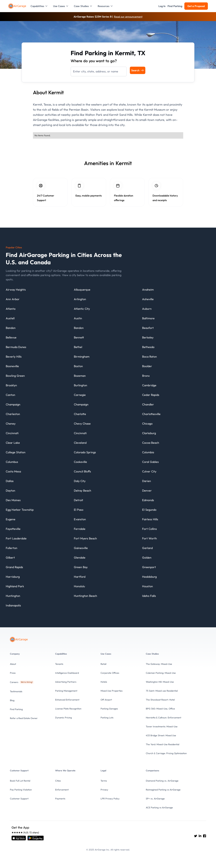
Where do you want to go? (94, 61)
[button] (39, 6)
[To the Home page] (18, 6)
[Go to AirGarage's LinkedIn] (200, 836)
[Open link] (19, 838)
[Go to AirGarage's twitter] (196, 836)
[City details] (16, 290)
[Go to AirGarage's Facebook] (204, 836)
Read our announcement (128, 17)
